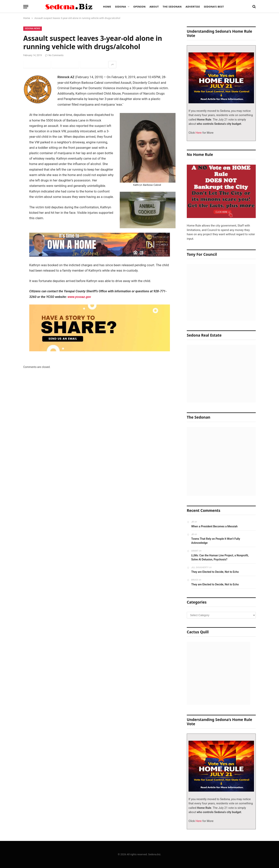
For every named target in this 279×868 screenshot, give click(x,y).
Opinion (139, 7)
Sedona (121, 7)
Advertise (193, 7)
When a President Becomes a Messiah (214, 526)
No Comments (54, 55)
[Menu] (26, 7)
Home (107, 7)
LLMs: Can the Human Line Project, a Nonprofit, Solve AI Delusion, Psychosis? (220, 557)
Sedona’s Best (214, 7)
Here (198, 133)
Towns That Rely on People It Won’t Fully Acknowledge (216, 541)
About (154, 7)
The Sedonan (172, 7)
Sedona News (33, 29)
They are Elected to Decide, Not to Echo (215, 572)
